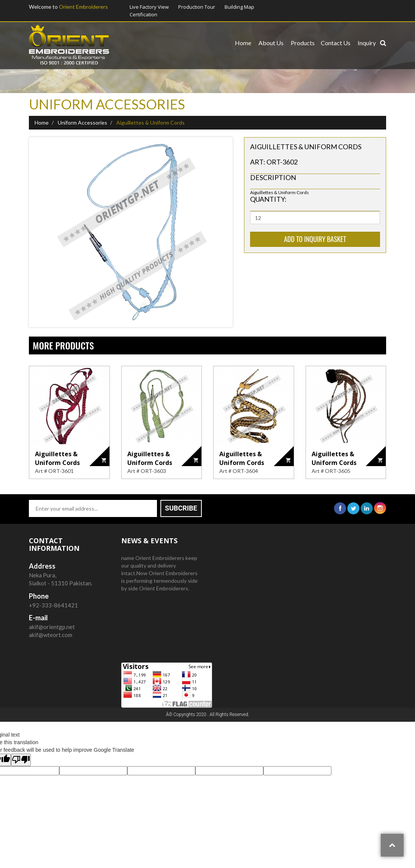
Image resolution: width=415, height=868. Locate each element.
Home (243, 43)
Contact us (336, 43)
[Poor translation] (21, 760)
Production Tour (197, 7)
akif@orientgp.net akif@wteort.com (52, 626)
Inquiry (367, 43)
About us (271, 43)
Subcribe (181, 508)
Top (392, 845)
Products (303, 43)
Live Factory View (149, 7)
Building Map (239, 7)
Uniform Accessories (82, 123)
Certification (143, 14)
